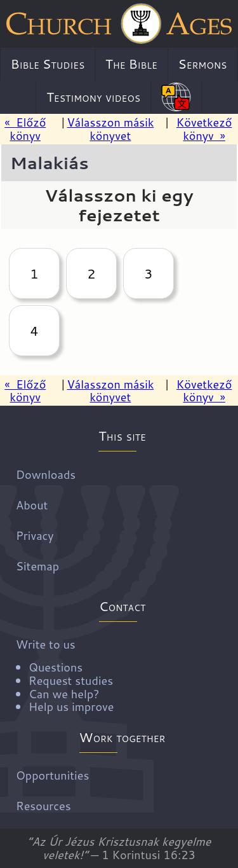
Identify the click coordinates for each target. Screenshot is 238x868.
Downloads (46, 474)
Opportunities (52, 775)
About (32, 504)
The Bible (131, 64)
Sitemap (37, 565)
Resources (43, 806)
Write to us (124, 675)
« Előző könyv (25, 129)
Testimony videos (93, 97)
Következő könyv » (204, 129)
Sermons (203, 64)
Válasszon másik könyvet (110, 129)
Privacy (35, 535)
